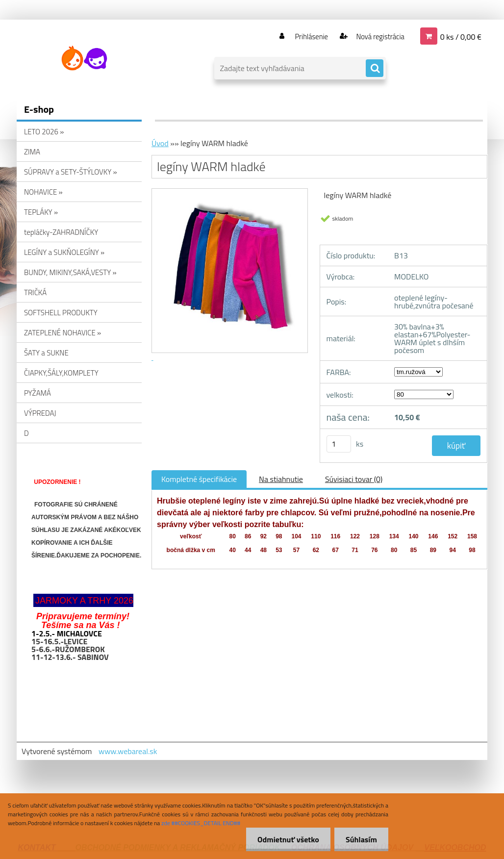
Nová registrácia (377, 36)
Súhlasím (360, 839)
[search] (375, 69)
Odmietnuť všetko (285, 839)
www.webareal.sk (128, 751)
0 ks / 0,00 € (461, 36)
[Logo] (84, 58)
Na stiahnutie (281, 479)
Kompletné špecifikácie (199, 479)
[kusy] (339, 444)
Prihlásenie (305, 36)
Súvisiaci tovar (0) (354, 479)
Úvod (160, 143)
